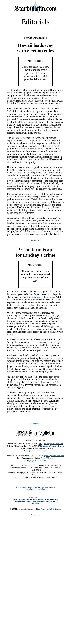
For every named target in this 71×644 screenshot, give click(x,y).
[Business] (22, 499)
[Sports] (36, 499)
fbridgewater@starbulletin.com (51, 444)
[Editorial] (43, 499)
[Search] (29, 501)
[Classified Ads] (20, 501)
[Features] (29, 499)
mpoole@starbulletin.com (54, 456)
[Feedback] (35, 503)
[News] (16, 499)
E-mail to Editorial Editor (35, 489)
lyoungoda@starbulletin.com (36, 451)
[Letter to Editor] (50, 501)
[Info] (42, 501)
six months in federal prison (42, 297)
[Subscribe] (36, 501)
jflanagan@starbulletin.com (35, 460)
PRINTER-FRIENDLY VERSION (44, 487)
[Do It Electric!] (52, 499)
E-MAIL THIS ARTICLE (24, 487)
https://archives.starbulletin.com (49, 509)
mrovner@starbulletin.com (53, 446)
